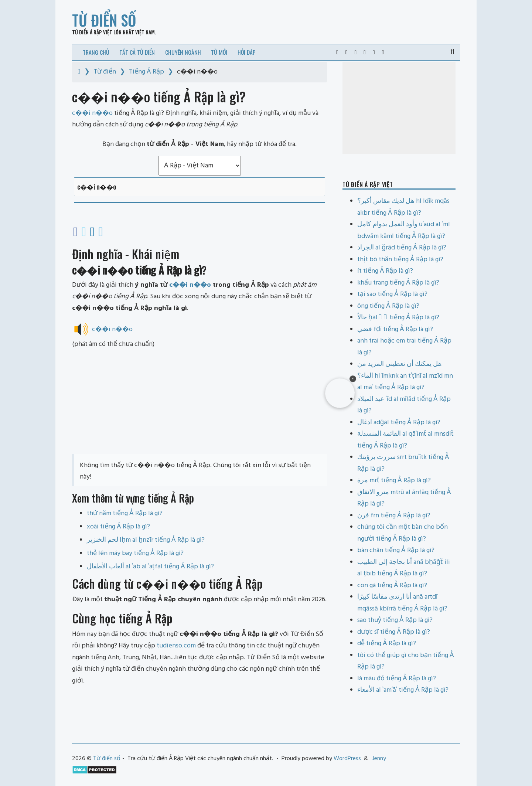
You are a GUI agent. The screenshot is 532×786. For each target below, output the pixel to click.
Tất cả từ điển (137, 52)
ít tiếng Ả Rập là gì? (385, 271)
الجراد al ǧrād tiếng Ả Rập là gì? (402, 248)
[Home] (79, 72)
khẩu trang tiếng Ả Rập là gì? (398, 283)
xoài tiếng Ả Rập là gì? (118, 527)
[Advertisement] (199, 402)
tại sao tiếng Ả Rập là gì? (392, 294)
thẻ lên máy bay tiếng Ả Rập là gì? (135, 553)
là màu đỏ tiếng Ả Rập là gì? (397, 679)
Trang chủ (96, 52)
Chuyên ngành (183, 52)
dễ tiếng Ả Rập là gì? (387, 644)
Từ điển (105, 72)
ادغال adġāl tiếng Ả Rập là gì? (399, 423)
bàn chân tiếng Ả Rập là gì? (396, 550)
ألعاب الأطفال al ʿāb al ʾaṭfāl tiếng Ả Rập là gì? (150, 567)
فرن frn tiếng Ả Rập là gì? (394, 516)
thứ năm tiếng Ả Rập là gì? (125, 513)
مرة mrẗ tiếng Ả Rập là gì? (394, 481)
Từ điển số (104, 20)
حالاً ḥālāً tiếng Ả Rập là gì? (398, 318)
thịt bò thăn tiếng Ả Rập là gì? (400, 260)
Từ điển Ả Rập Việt (92, 32)
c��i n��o (190, 285)
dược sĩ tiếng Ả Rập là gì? (394, 632)
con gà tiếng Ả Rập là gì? (392, 586)
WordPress (347, 759)
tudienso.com (176, 646)
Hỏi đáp (247, 52)
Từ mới (219, 52)
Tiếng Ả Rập (146, 72)
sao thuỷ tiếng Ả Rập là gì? (395, 620)
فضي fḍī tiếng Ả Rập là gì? (395, 329)
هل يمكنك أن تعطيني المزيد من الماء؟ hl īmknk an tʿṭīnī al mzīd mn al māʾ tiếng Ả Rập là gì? (405, 376)
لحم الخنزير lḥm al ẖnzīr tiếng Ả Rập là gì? (146, 540)
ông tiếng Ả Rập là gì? (388, 306)
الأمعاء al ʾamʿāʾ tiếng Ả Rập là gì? (403, 690)
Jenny (379, 759)
